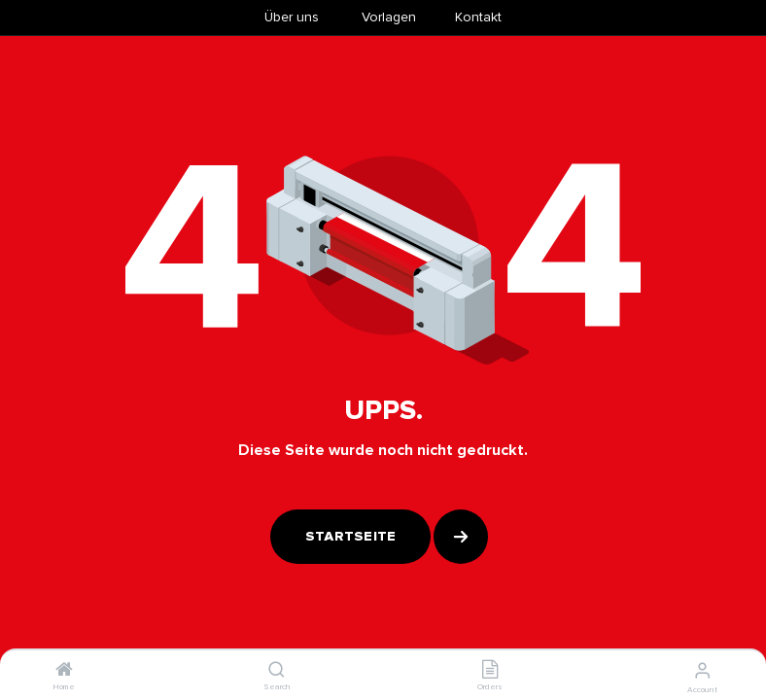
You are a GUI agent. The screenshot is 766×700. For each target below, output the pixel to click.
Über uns (292, 17)
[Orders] (490, 671)
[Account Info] (702, 671)
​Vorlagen (389, 17)
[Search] (277, 671)
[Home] (64, 671)
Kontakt (478, 17)
